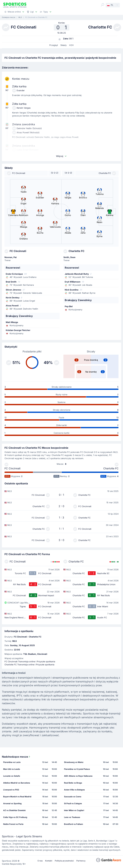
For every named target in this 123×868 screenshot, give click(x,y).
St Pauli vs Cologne (73, 803)
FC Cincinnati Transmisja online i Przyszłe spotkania (30, 662)
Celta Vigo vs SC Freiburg (15, 817)
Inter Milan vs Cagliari (74, 810)
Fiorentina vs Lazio (12, 762)
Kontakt (49, 861)
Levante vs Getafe (12, 776)
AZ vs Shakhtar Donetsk (14, 810)
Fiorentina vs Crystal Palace (77, 769)
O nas (40, 861)
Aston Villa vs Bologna (74, 790)
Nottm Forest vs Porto (13, 824)
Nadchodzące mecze (16, 757)
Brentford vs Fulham (74, 824)
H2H (71, 45)
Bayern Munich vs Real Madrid (17, 797)
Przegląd (54, 45)
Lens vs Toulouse (72, 817)
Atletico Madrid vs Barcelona (17, 783)
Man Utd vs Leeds (12, 769)
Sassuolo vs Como (73, 797)
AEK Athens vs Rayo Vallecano (78, 776)
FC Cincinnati (12, 468)
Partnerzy (81, 861)
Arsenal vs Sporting (12, 803)
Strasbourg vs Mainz (74, 762)
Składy (64, 45)
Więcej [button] (61, 156)
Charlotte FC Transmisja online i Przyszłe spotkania (29, 665)
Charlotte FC (111, 468)
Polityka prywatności (64, 861)
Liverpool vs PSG (11, 790)
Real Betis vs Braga (73, 783)
